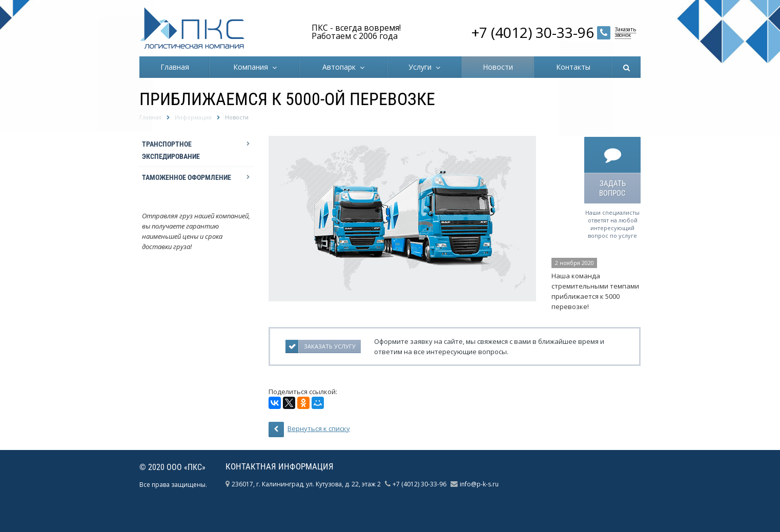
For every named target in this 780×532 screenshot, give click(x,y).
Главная (175, 67)
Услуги (422, 67)
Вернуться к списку (309, 429)
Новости (498, 67)
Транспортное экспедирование (171, 150)
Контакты (573, 67)
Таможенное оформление (187, 177)
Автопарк (341, 67)
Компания (253, 67)
